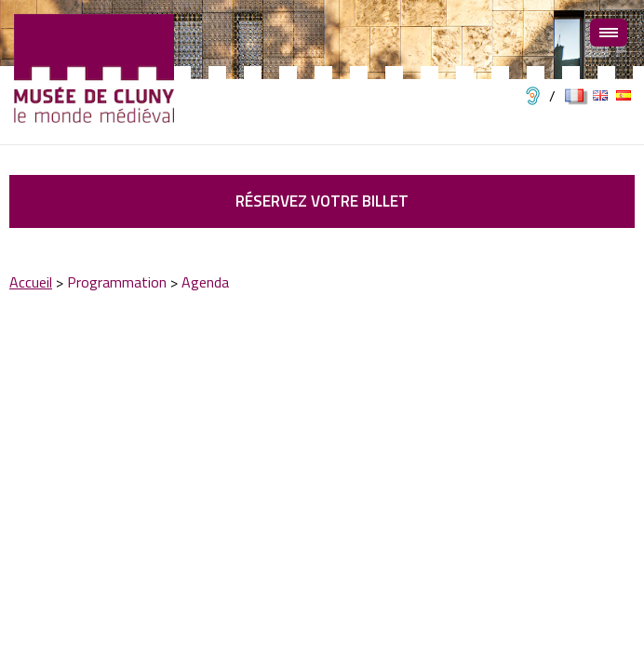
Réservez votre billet (322, 201)
